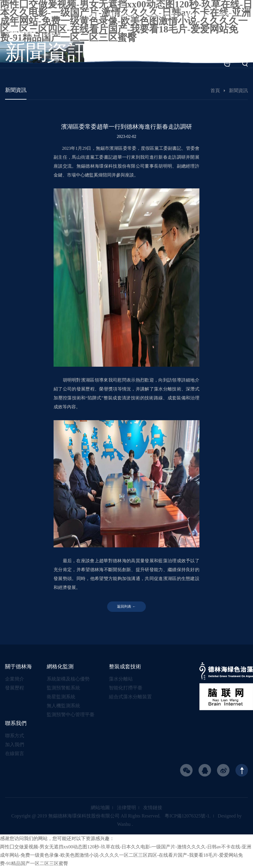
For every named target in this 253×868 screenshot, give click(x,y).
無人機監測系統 (63, 706)
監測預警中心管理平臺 (71, 715)
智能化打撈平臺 (126, 688)
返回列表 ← (126, 607)
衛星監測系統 (61, 697)
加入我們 (15, 745)
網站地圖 (100, 808)
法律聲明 (127, 808)
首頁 (215, 90)
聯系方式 (15, 736)
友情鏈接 (153, 808)
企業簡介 (15, 679)
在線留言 (15, 754)
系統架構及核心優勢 (68, 679)
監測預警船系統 (63, 688)
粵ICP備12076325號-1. (188, 816)
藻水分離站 (121, 679)
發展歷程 (15, 688)
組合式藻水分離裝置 (130, 697)
